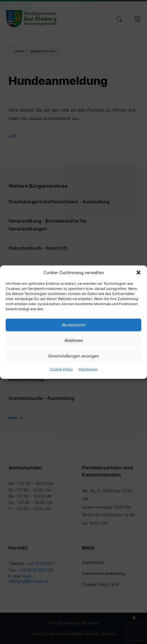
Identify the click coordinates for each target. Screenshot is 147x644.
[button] (138, 272)
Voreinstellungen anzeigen (73, 356)
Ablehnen (74, 340)
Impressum (88, 369)
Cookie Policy (61, 369)
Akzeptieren (73, 325)
